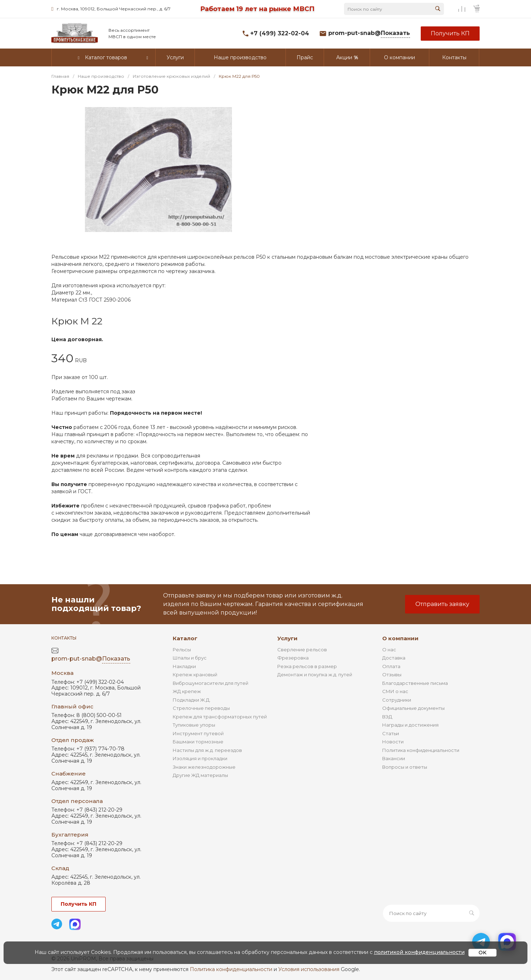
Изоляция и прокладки (200, 758)
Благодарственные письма (415, 683)
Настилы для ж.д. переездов (207, 750)
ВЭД (387, 717)
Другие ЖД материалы (200, 775)
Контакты (64, 638)
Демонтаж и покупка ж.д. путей (315, 675)
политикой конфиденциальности (419, 952)
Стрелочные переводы (201, 708)
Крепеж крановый (195, 675)
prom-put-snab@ (369, 33)
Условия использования (309, 969)
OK (482, 953)
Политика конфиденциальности (421, 750)
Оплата (391, 666)
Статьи (391, 733)
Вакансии (394, 758)
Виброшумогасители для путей (211, 683)
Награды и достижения (410, 725)
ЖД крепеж (187, 691)
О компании (400, 638)
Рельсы (182, 650)
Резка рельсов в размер (307, 666)
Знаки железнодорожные (204, 767)
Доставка (394, 658)
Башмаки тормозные (198, 742)
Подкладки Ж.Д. (192, 700)
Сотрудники (397, 700)
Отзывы (392, 675)
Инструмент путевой (198, 733)
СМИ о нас (395, 691)
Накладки (184, 666)
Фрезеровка (293, 658)
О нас (389, 650)
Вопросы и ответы (405, 767)
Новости (393, 742)
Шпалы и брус (190, 658)
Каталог (185, 638)
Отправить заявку (442, 604)
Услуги (287, 638)
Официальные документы (413, 708)
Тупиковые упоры (194, 725)
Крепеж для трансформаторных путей (220, 717)
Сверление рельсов (302, 650)
